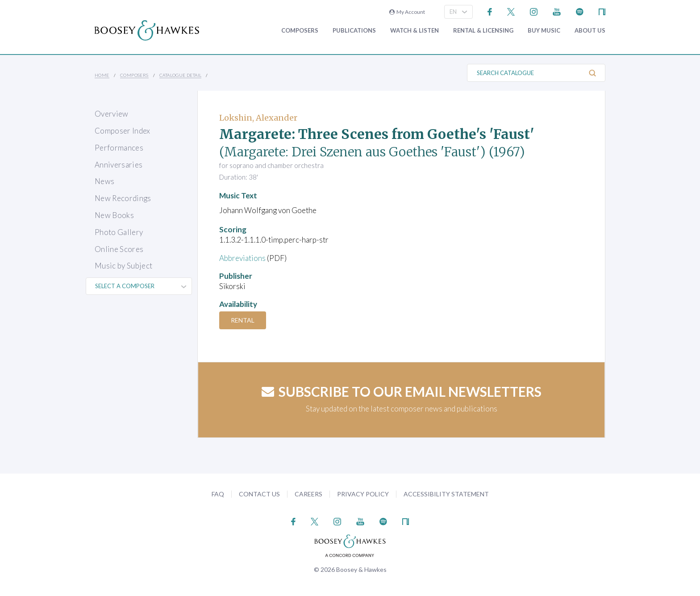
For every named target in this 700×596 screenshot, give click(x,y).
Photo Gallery (119, 232)
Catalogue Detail (180, 75)
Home (102, 75)
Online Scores (119, 249)
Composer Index (123, 131)
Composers (300, 31)
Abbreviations (242, 258)
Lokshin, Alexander (258, 118)
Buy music (544, 31)
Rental (243, 320)
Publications (354, 31)
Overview (112, 114)
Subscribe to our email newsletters (402, 391)
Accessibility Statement (446, 494)
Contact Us (259, 494)
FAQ (218, 494)
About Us (590, 31)
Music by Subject (123, 266)
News (104, 181)
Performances (119, 148)
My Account (407, 12)
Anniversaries (119, 165)
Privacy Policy (363, 494)
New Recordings (123, 198)
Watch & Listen (415, 31)
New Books (114, 215)
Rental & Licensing (483, 31)
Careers (308, 494)
